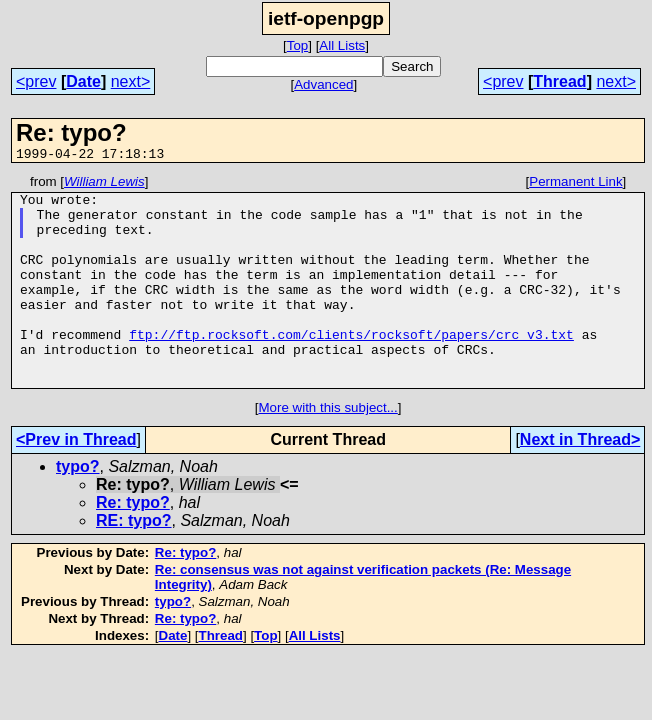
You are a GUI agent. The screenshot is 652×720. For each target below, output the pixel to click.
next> (131, 81)
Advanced (323, 84)
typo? (78, 508)
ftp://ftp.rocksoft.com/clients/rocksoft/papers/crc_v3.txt (351, 367)
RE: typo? (134, 562)
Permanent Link (575, 184)
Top (298, 45)
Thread (559, 81)
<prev (36, 81)
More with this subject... (327, 449)
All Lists (342, 45)
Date (83, 81)
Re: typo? (133, 544)
